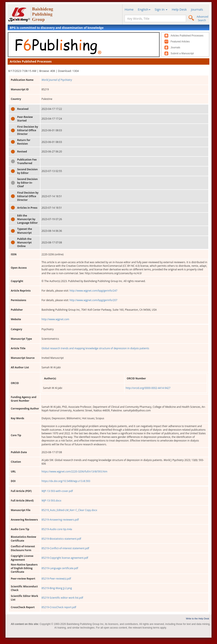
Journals (197, 9)
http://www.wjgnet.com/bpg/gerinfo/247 (93, 291)
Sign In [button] (161, 9)
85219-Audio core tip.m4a (57, 529)
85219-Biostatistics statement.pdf (61, 539)
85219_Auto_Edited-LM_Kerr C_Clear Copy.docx (69, 510)
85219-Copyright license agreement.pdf (65, 558)
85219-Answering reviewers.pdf (60, 520)
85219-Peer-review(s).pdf (56, 579)
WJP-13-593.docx (51, 501)
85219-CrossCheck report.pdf (59, 607)
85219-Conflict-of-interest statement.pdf (65, 548)
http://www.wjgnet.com (55, 319)
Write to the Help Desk (198, 619)
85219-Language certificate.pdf (60, 568)
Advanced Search (202, 18)
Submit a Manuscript (182, 53)
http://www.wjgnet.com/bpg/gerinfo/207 (93, 300)
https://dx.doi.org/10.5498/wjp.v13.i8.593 (66, 481)
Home (129, 9)
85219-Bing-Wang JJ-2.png (57, 588)
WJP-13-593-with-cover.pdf (57, 491)
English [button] (144, 9)
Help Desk (179, 9)
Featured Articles (180, 42)
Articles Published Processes (187, 36)
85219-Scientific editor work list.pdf (62, 598)
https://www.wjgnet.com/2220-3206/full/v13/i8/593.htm (74, 471)
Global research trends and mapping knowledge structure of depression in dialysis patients (95, 348)
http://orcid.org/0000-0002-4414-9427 (148, 388)
